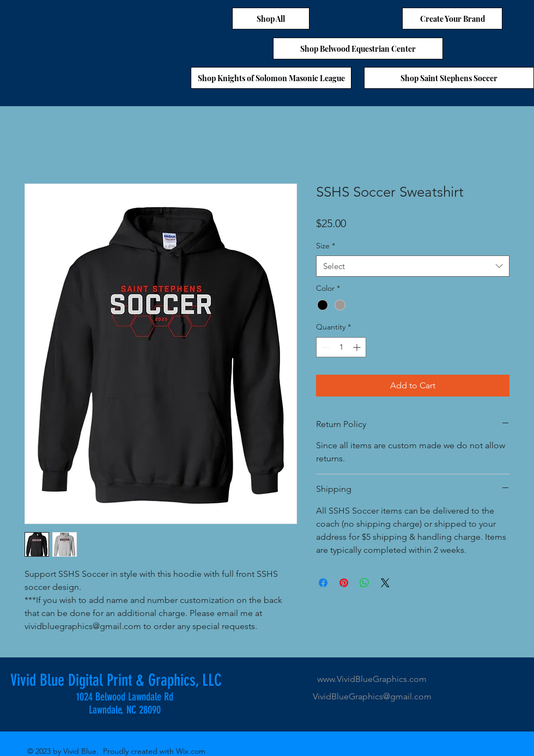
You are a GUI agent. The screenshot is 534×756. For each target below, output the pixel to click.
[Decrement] (324, 347)
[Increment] (358, 347)
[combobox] (413, 266)
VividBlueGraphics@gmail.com (372, 696)
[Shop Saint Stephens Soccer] (449, 78)
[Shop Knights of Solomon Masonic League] (271, 78)
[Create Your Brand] (452, 19)
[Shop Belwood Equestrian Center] (358, 48)
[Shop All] (271, 19)
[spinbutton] (341, 347)
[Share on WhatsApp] (365, 583)
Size (326, 246)
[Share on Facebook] (323, 583)
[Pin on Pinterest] (344, 583)
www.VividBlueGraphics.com (372, 679)
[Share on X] (385, 583)
